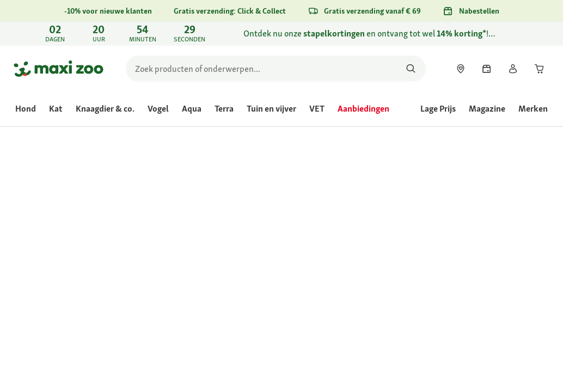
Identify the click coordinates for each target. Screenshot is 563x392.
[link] (281, 34)
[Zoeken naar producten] (411, 69)
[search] (276, 69)
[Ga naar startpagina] (59, 69)
